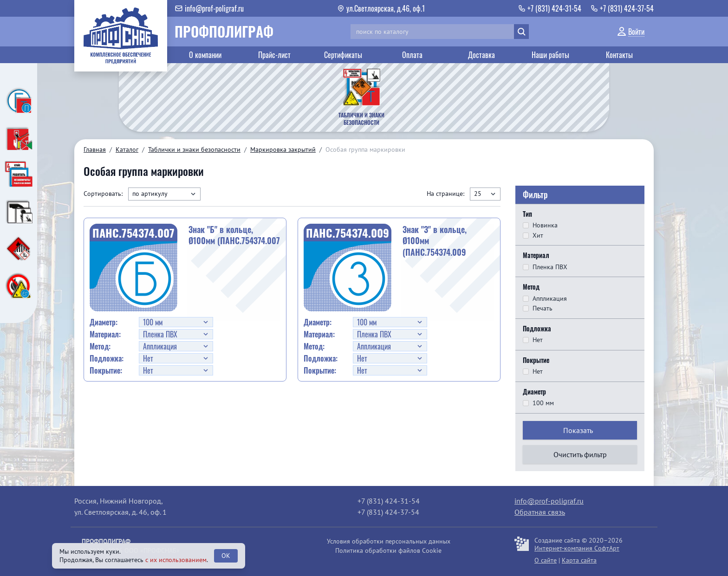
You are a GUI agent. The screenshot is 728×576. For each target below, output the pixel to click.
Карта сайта (579, 560)
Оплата (412, 55)
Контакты (619, 55)
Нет (538, 340)
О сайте (546, 560)
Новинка (545, 225)
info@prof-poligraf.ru (549, 501)
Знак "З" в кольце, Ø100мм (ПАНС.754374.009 (435, 241)
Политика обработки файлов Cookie (388, 550)
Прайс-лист (274, 55)
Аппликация (550, 299)
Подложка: (107, 358)
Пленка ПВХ (550, 267)
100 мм (543, 403)
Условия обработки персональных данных (389, 541)
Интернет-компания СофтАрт (577, 548)
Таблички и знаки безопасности (194, 149)
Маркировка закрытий (283, 149)
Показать (578, 430)
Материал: (105, 334)
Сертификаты (343, 55)
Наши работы (550, 55)
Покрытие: (106, 370)
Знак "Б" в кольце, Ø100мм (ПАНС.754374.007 (234, 235)
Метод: (100, 346)
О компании (205, 55)
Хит (538, 236)
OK (226, 556)
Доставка (481, 55)
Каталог (127, 149)
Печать (543, 308)
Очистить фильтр (580, 454)
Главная (95, 149)
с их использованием (176, 560)
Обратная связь (540, 512)
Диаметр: (104, 322)
